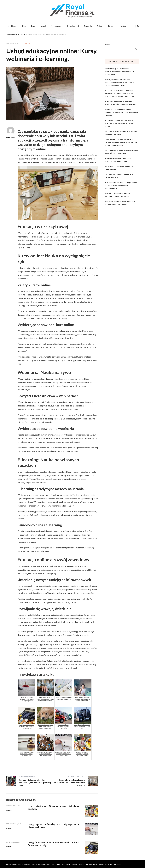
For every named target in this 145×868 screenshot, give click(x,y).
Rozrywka (88, 26)
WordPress (117, 864)
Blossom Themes (92, 864)
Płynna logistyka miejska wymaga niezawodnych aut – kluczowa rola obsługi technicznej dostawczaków (119, 93)
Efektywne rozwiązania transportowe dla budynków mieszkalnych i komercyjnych (121, 185)
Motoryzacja (56, 26)
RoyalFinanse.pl (31, 864)
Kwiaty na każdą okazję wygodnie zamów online (119, 168)
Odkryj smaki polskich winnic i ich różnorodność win (119, 176)
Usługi (100, 26)
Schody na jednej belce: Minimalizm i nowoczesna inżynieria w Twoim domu (121, 103)
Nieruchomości (73, 26)
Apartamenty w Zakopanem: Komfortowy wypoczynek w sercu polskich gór (119, 71)
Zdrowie (111, 26)
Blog (24, 26)
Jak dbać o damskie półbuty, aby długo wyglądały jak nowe (121, 133)
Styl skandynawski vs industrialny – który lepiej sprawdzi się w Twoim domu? (120, 123)
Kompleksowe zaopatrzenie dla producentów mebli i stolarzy (118, 160)
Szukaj (108, 44)
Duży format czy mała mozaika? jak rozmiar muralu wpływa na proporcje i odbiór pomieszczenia (121, 142)
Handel (43, 26)
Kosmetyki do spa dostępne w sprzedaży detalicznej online (118, 195)
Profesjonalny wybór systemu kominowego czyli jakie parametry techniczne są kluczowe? (119, 82)
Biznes (14, 26)
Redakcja (10, 132)
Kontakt (123, 26)
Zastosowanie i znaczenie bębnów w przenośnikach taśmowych (120, 203)
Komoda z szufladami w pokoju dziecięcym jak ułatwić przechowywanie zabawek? (122, 112)
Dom (33, 26)
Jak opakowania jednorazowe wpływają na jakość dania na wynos (121, 152)
